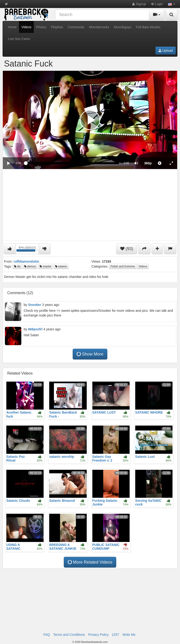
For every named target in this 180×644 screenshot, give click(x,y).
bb (17, 266)
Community (76, 27)
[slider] (72, 163)
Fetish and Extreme (123, 266)
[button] (172, 4)
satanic (61, 266)
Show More (90, 354)
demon (30, 266)
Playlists (57, 27)
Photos (41, 27)
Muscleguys (123, 27)
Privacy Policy (98, 635)
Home (12, 27)
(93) (127, 249)
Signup (139, 4)
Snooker (35, 305)
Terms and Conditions (69, 635)
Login (157, 4)
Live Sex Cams (19, 39)
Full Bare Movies (148, 27)
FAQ (47, 635)
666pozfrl (35, 329)
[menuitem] (148, 163)
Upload (166, 51)
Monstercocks (99, 27)
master (45, 266)
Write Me (129, 635)
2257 (115, 635)
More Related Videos (90, 562)
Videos (26, 27)
